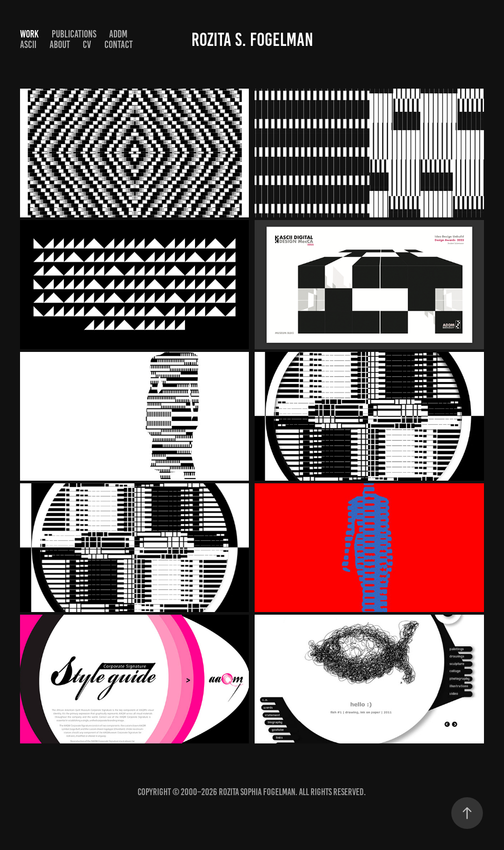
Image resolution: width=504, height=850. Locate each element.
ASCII (28, 45)
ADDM (118, 34)
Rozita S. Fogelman (252, 40)
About (60, 45)
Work (29, 34)
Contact (119, 45)
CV (87, 45)
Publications (74, 34)
